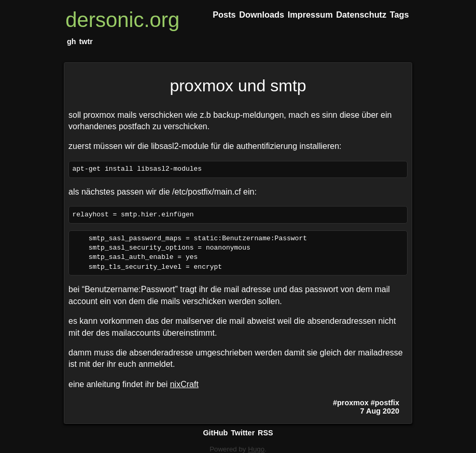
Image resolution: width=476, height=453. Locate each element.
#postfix (385, 403)
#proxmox (351, 403)
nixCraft (184, 384)
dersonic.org (122, 20)
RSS (265, 433)
